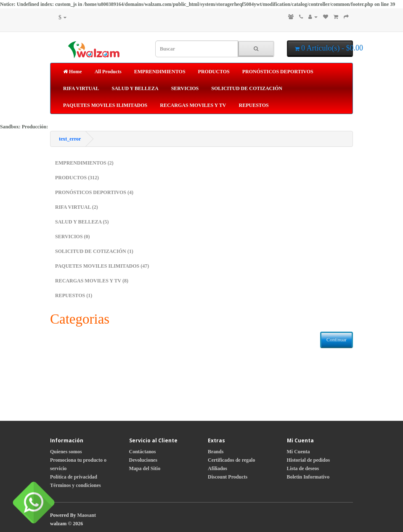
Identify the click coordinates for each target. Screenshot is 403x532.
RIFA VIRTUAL (81, 88)
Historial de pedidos (309, 460)
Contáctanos (143, 452)
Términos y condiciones (76, 485)
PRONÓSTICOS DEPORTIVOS (278, 72)
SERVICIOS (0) (73, 237)
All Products (108, 72)
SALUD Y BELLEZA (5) (82, 222)
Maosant (86, 515)
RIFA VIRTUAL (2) (77, 207)
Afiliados (217, 468)
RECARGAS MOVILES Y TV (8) (92, 281)
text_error (70, 139)
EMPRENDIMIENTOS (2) (84, 163)
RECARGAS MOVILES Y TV (193, 105)
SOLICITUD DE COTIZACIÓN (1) (94, 251)
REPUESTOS (254, 105)
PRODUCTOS (214, 72)
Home (73, 72)
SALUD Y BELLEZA (135, 88)
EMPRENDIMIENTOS (160, 72)
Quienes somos (66, 452)
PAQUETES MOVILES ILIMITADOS (105, 105)
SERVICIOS (185, 88)
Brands (216, 452)
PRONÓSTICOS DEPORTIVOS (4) (94, 192)
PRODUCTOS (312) (77, 178)
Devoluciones (143, 460)
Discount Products (228, 477)
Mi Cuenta (298, 452)
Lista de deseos (303, 468)
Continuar (337, 340)
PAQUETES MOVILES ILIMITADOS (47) (102, 266)
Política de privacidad (74, 477)
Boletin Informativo (308, 477)
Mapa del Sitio (145, 468)
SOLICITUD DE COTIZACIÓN (247, 88)
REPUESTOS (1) (74, 295)
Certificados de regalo (231, 460)
